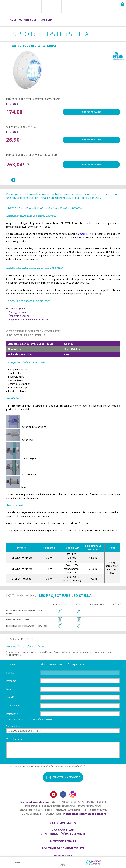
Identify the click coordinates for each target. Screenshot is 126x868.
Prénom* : (12, 681)
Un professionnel (53, 664)
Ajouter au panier (91, 112)
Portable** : (13, 714)
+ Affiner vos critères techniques (33, 46)
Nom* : (10, 689)
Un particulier (78, 664)
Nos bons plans (63, 830)
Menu (18, 862)
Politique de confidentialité (68, 766)
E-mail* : (11, 697)
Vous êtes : (12, 664)
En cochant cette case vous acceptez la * (48, 766)
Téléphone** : (14, 706)
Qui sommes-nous (63, 823)
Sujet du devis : (14, 726)
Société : (11, 673)
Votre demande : (15, 739)
